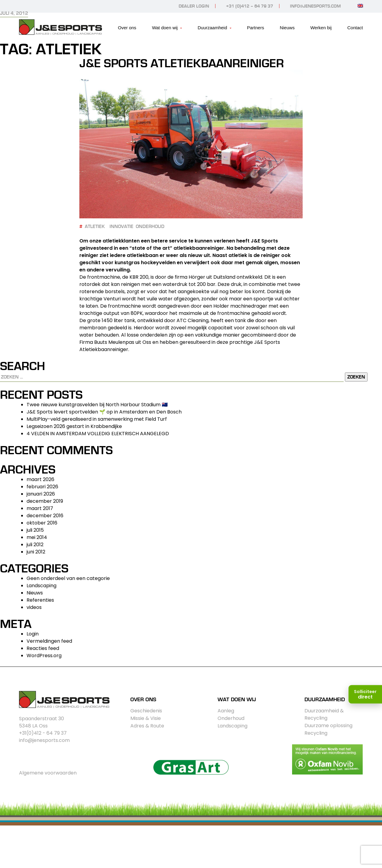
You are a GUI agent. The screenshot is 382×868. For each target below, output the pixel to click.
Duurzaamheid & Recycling (324, 714)
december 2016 (45, 516)
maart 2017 (40, 508)
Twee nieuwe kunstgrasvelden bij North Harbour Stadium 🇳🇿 (97, 405)
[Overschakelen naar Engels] (360, 6)
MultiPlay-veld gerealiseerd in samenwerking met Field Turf (97, 419)
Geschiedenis (146, 711)
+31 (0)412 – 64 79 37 (250, 6)
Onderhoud (231, 718)
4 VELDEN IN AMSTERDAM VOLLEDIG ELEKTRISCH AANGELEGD (98, 434)
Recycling (316, 733)
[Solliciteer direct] (365, 694)
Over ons (127, 28)
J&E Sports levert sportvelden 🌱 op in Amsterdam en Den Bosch (104, 412)
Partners (256, 28)
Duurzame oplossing (328, 725)
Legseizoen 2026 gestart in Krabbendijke (74, 426)
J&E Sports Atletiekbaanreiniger (182, 64)
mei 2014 (37, 537)
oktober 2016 (42, 523)
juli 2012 (35, 545)
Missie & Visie (146, 718)
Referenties (40, 600)
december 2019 (45, 501)
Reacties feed (43, 648)
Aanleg (226, 711)
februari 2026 (42, 487)
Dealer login (194, 6)
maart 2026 (40, 479)
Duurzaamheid (212, 28)
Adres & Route (147, 726)
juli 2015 (35, 530)
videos (34, 607)
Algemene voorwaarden (48, 773)
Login (33, 634)
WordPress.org (44, 656)
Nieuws (287, 28)
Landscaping (41, 586)
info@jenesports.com (315, 6)
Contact (355, 28)
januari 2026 (41, 494)
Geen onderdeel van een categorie (68, 578)
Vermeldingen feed (49, 641)
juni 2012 (36, 552)
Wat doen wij (165, 28)
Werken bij (321, 28)
